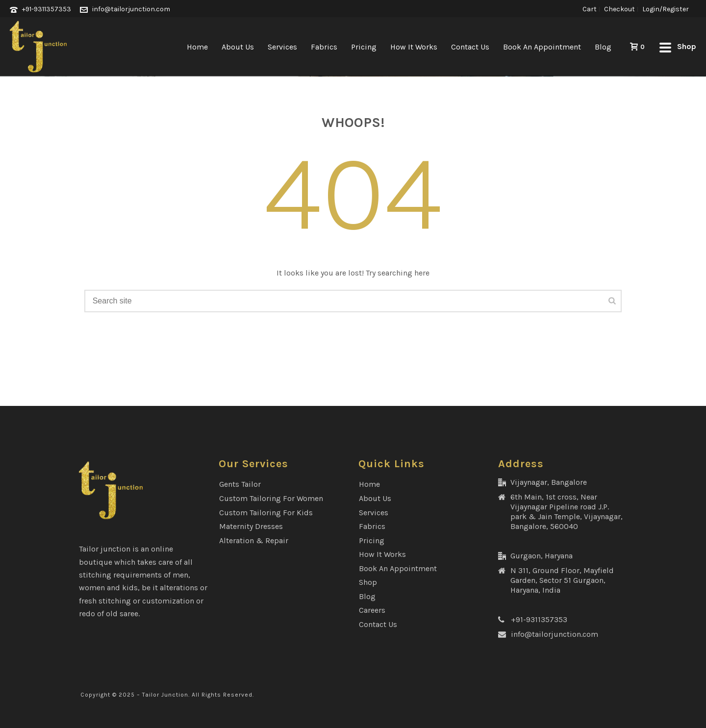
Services (282, 47)
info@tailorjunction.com (131, 9)
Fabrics (324, 47)
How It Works (414, 47)
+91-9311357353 (47, 9)
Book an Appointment (542, 47)
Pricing (364, 47)
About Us (238, 47)
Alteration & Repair (254, 540)
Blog (603, 47)
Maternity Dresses (251, 526)
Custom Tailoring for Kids (266, 513)
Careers (372, 610)
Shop (368, 582)
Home (197, 47)
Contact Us (470, 47)
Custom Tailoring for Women (271, 498)
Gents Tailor (240, 484)
